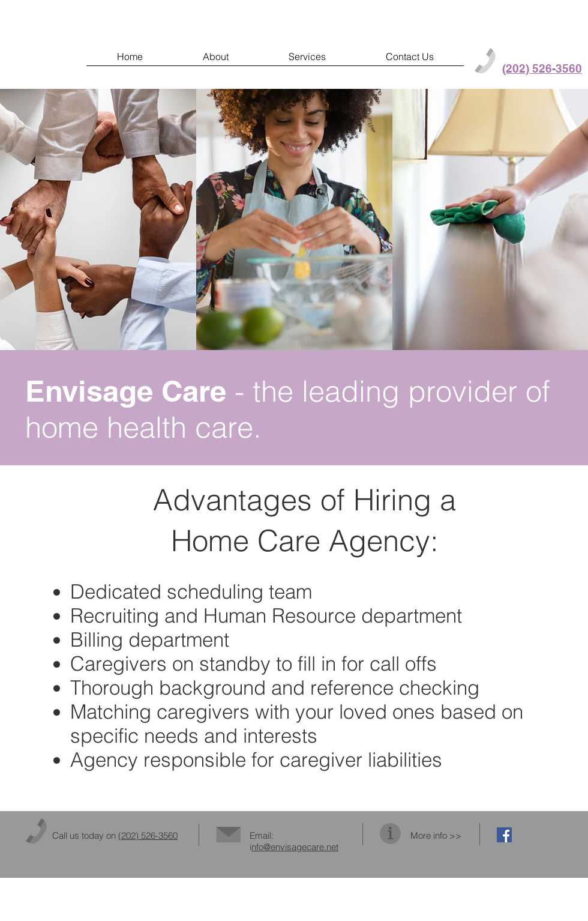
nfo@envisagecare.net (295, 847)
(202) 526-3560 (148, 835)
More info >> (436, 835)
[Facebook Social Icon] (504, 835)
